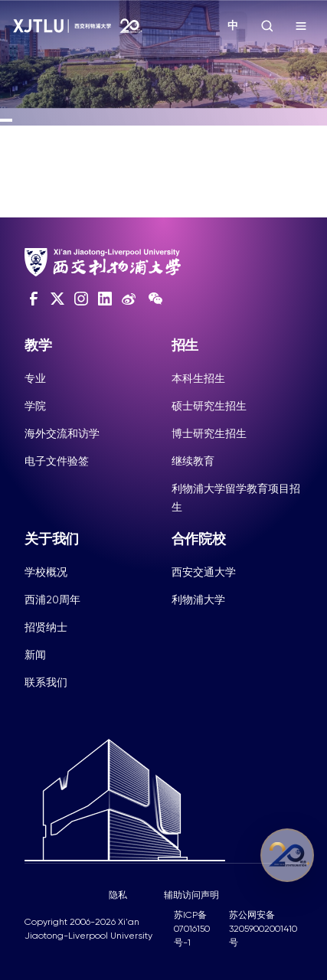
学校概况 (46, 572)
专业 (35, 378)
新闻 (35, 655)
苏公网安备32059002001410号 (263, 929)
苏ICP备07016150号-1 (192, 929)
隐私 (118, 895)
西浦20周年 (52, 599)
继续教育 (193, 461)
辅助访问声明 (191, 895)
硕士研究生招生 (209, 406)
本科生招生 (198, 378)
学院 (35, 406)
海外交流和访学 (62, 433)
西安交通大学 (204, 572)
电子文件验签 (57, 461)
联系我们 (46, 682)
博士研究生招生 (209, 433)
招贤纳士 (46, 627)
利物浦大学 (198, 599)
